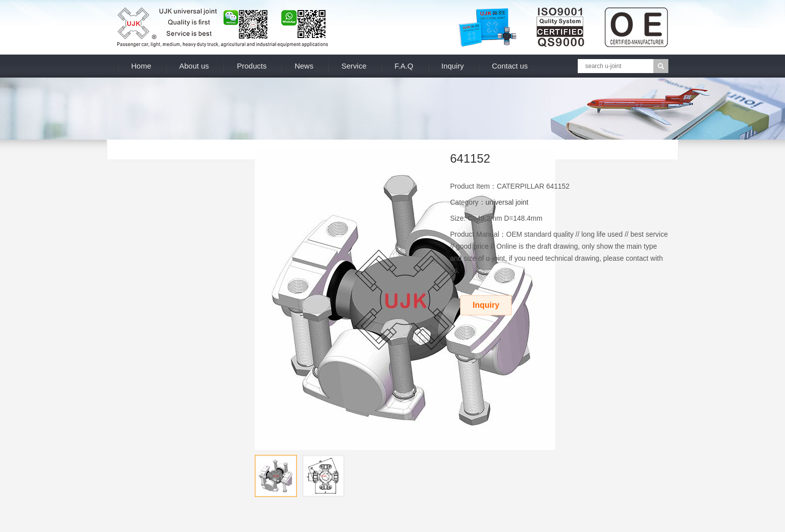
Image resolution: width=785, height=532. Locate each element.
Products (252, 66)
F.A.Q (404, 66)
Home (141, 66)
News (304, 66)
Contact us (510, 66)
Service (354, 66)
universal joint (507, 202)
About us (194, 66)
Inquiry (453, 66)
